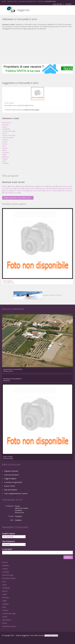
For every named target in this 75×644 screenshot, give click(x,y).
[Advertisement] (37, 47)
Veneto (5, 133)
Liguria (4, 127)
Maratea (22, 186)
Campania (6, 152)
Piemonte (6, 125)
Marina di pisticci (64, 186)
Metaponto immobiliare (12, 379)
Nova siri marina (66, 191)
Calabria (5, 159)
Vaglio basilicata (67, 188)
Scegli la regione (9, 534)
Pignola (7, 193)
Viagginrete (23, 10)
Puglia (4, 155)
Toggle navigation (4, 10)
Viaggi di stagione (10, 479)
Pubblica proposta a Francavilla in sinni (17, 198)
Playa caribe (8, 457)
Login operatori (58, 4)
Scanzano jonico (8, 188)
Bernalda (52, 186)
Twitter (13, 640)
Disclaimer (18, 510)
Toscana (5, 140)
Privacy (17, 506)
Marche (5, 144)
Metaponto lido (43, 188)
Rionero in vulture (51, 191)
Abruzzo (5, 148)
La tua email (8, 549)
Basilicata (5, 157)
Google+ (7, 640)
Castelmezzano (30, 188)
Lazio (4, 146)
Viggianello (55, 188)
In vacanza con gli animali (13, 482)
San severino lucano (20, 191)
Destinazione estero (9, 626)
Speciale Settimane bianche (38, 295)
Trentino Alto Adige (9, 131)
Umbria (5, 142)
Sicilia (4, 161)
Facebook (3, 640)
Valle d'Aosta (7, 123)
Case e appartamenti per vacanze (16, 493)
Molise (4, 150)
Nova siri (15, 193)
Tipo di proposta (9, 541)
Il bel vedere (9, 103)
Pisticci (13, 186)
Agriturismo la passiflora (13, 369)
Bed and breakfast (11, 490)
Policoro (43, 186)
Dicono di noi (19, 512)
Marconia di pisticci (36, 191)
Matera (5, 186)
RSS (18, 640)
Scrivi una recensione (12, 475)
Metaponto (32, 186)
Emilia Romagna (8, 138)
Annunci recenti (10, 486)
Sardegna (5, 163)
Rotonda (7, 191)
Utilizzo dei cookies (21, 508)
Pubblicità (18, 520)
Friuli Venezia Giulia (9, 135)
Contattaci (68, 4)
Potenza (19, 188)
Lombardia (6, 129)
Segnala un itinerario (11, 471)
